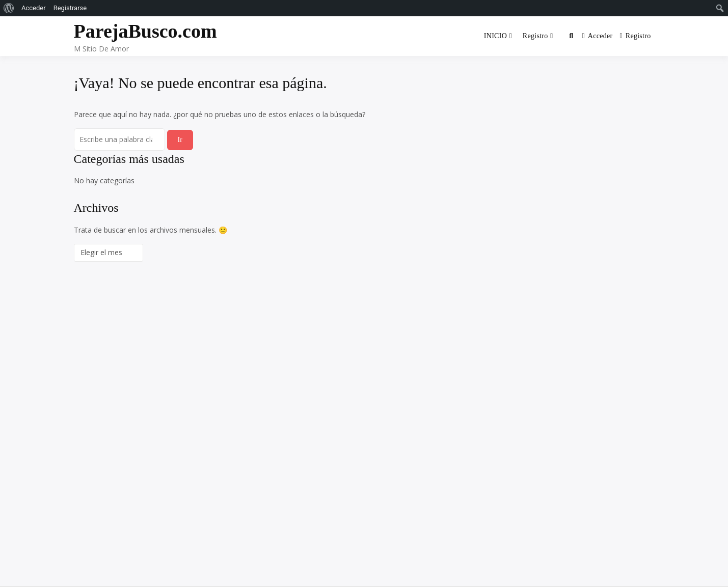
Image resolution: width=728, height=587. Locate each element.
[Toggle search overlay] (571, 36)
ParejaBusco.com (145, 31)
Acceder (597, 36)
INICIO (495, 36)
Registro (535, 36)
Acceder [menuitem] (34, 8)
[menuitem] (9, 8)
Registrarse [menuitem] (70, 8)
